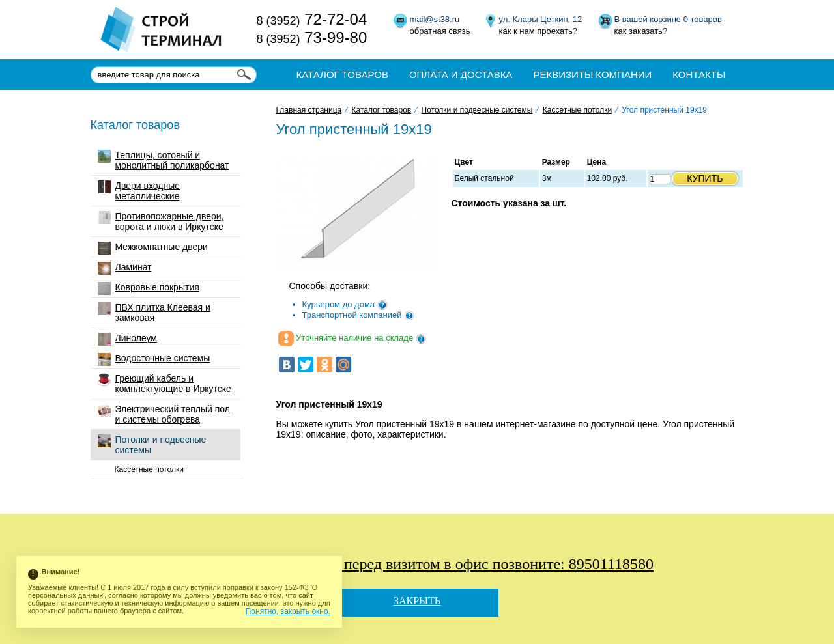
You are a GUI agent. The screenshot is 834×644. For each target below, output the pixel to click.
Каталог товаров (342, 75)
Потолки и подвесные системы (152, 445)
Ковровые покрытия (149, 288)
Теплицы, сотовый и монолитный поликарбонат (164, 160)
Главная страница (309, 110)
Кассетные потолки (149, 469)
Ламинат (125, 268)
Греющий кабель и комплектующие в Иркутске (165, 384)
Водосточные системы (154, 359)
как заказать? (641, 31)
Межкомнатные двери (153, 248)
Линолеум (127, 339)
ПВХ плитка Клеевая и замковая (154, 313)
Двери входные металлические (139, 191)
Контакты (699, 75)
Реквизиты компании (592, 75)
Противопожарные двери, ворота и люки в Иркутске (161, 221)
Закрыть (417, 601)
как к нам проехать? (538, 31)
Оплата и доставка (461, 75)
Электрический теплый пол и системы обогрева (164, 414)
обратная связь (440, 31)
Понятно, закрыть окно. (288, 611)
